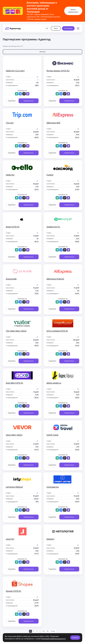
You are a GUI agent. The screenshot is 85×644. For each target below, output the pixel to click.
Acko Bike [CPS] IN (14, 383)
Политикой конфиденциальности (53, 639)
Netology (50, 539)
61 (48, 631)
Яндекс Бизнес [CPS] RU (58, 71)
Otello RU (10, 175)
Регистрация (68, 28)
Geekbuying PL (53, 227)
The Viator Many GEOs (16, 331)
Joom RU (10, 539)
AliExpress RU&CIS (55, 279)
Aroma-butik (11, 279)
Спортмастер (53, 487)
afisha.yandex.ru (54, 383)
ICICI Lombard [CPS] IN (57, 331)
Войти (56, 28)
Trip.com (10, 123)
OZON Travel (52, 435)
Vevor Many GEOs (14, 435)
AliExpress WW (53, 123)
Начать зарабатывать (73, 11)
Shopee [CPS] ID (13, 591)
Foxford (50, 175)
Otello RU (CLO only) (15, 71)
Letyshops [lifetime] (14, 487)
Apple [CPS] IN (13, 227)
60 (44, 631)
